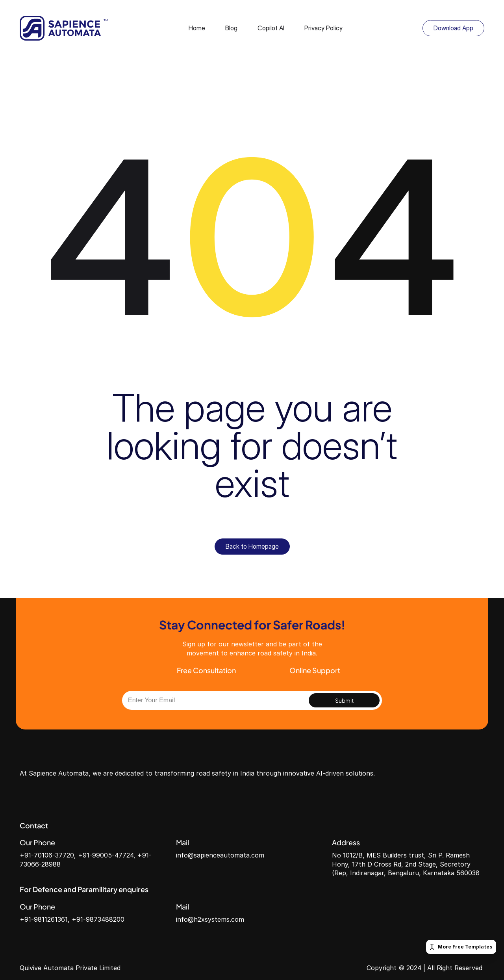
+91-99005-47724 (106, 855)
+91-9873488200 (98, 919)
